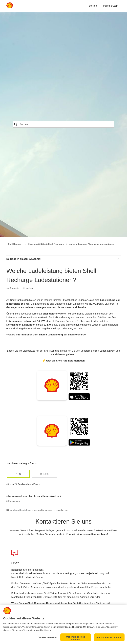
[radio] (18, 474)
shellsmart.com (110, 6)
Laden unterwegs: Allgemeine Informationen (91, 244)
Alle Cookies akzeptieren (109, 637)
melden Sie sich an (21, 510)
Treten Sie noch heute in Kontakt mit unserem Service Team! (72, 534)
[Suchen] (63, 124)
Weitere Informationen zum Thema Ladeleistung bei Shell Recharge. (46, 335)
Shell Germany (15, 244)
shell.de (93, 6)
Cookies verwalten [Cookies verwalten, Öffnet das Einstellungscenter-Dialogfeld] (47, 637)
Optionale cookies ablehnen (76, 638)
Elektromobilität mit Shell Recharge (46, 244)
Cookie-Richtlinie (73, 627)
